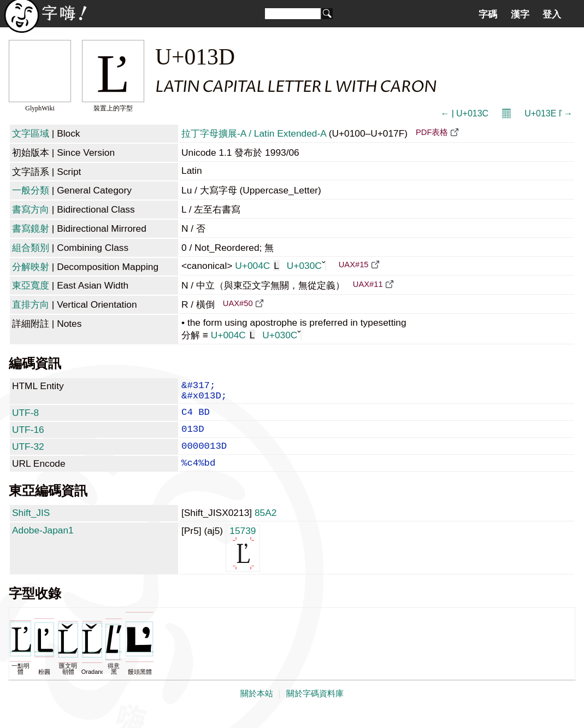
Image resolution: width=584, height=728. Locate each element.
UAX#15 (354, 265)
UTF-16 (28, 437)
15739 (243, 562)
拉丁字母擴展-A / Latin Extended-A (254, 133)
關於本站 (257, 708)
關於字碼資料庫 (315, 708)
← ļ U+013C (465, 113)
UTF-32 (28, 456)
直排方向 (31, 304)
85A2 (266, 527)
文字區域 (31, 133)
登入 (552, 14)
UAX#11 (368, 284)
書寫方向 (31, 209)
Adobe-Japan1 (43, 544)
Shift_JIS (31, 527)
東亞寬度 (31, 285)
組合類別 (31, 248)
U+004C (257, 266)
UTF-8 (25, 418)
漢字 (520, 14)
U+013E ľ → (548, 113)
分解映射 (31, 267)
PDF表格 (432, 132)
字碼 (488, 14)
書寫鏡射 (31, 228)
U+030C (306, 266)
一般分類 (31, 190)
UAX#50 (238, 303)
